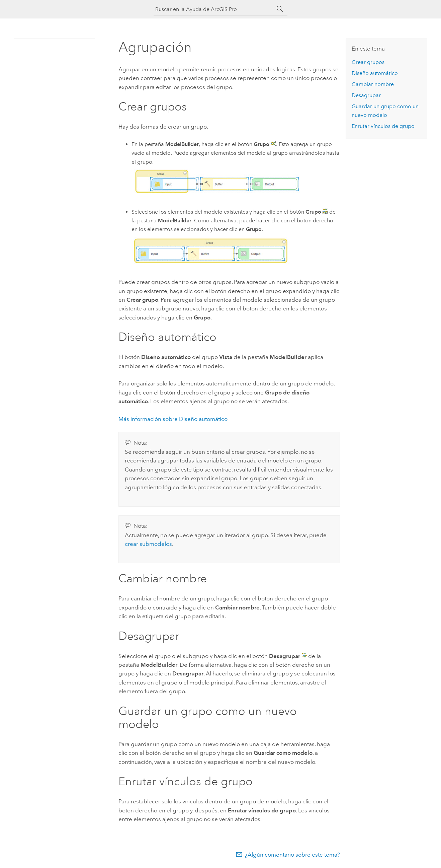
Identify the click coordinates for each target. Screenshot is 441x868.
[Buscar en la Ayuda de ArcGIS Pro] (214, 9)
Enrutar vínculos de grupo (383, 126)
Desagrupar (366, 95)
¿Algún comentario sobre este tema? (292, 855)
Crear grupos (368, 62)
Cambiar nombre (373, 84)
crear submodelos (148, 544)
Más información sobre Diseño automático (173, 419)
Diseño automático (375, 73)
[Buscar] (280, 9)
